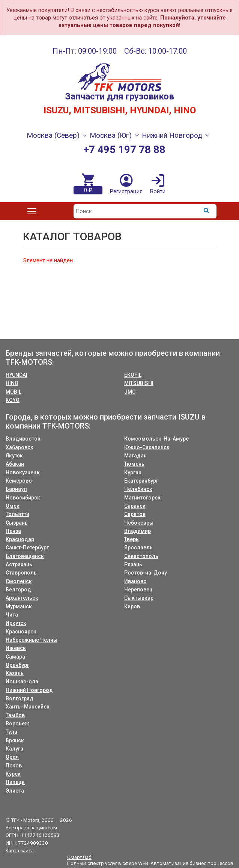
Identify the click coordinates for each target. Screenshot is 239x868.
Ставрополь (21, 573)
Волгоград (20, 698)
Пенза (13, 531)
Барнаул (16, 489)
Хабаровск (20, 447)
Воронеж (17, 724)
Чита (12, 615)
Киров (132, 606)
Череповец (138, 590)
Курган (133, 472)
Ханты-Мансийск (28, 707)
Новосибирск (23, 498)
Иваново (135, 581)
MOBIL (14, 392)
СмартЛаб (79, 857)
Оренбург (17, 665)
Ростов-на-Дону (146, 573)
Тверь (132, 539)
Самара (15, 657)
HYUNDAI (17, 375)
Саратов (135, 514)
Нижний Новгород (29, 690)
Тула (11, 732)
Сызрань (17, 523)
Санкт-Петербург (27, 548)
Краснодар (20, 539)
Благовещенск (25, 556)
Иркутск (16, 623)
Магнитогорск (142, 498)
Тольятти (17, 514)
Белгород (18, 590)
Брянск (15, 740)
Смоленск (19, 581)
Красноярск (21, 632)
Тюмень (134, 464)
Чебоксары (139, 523)
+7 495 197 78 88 (124, 150)
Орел (12, 757)
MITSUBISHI (139, 383)
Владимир (138, 531)
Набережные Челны (32, 640)
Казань (15, 673)
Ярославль (138, 548)
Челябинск (138, 489)
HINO (12, 383)
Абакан (15, 464)
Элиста (15, 791)
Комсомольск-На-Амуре (156, 439)
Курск (13, 774)
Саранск (135, 506)
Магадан (135, 456)
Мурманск (19, 606)
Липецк (15, 782)
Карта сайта (20, 850)
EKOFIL (133, 375)
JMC (130, 392)
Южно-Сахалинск (147, 447)
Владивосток (23, 439)
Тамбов (15, 715)
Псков (14, 766)
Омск (13, 506)
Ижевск (16, 648)
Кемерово (19, 481)
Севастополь (141, 556)
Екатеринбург (141, 481)
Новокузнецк (23, 472)
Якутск (14, 456)
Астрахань (19, 564)
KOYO (13, 400)
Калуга (14, 749)
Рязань (133, 564)
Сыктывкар (139, 598)
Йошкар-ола (22, 681)
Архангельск (22, 598)
